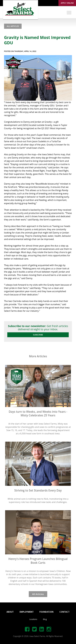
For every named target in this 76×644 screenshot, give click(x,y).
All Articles (13, 26)
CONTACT (64, 612)
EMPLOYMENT (27, 612)
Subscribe (38, 335)
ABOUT (10, 612)
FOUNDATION (46, 612)
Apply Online (67, 3)
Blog (45, 619)
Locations (33, 619)
